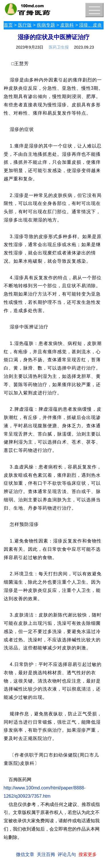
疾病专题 (46, 25)
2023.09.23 (84, 47)
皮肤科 (67, 25)
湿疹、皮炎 (90, 25)
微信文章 (25, 854)
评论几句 (67, 854)
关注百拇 (46, 854)
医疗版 (25, 25)
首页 (8, 25)
